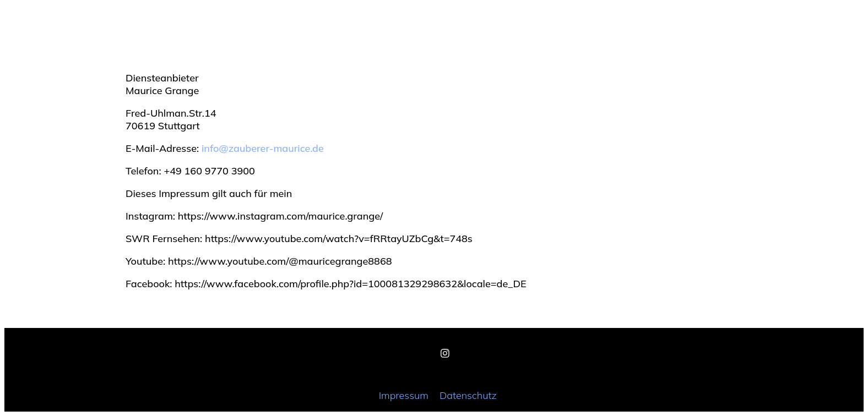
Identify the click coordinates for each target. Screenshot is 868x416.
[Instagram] (445, 354)
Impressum (404, 395)
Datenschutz (468, 395)
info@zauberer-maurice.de (263, 148)
